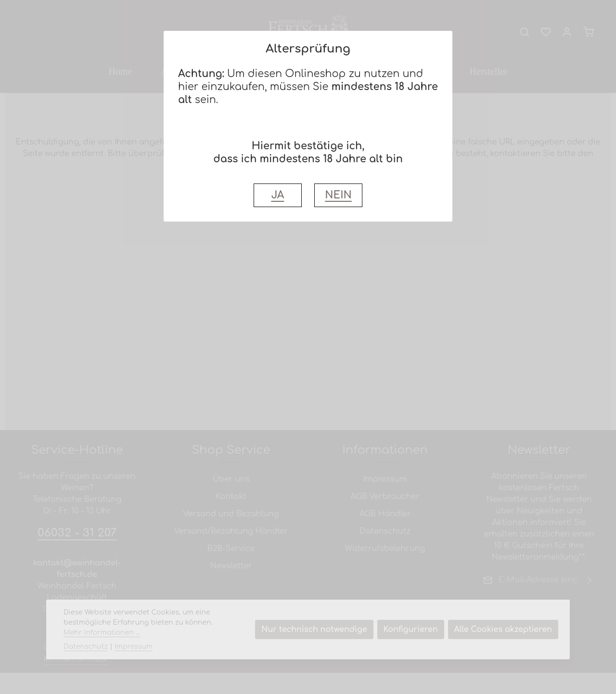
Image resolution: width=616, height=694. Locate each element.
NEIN (338, 195)
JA (277, 195)
